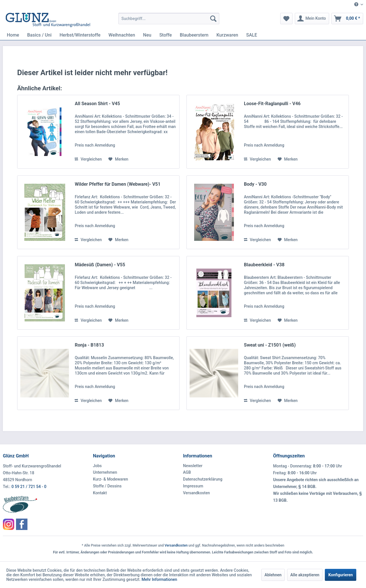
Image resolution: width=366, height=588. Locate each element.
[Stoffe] (166, 35)
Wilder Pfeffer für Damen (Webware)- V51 (118, 184)
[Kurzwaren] (227, 35)
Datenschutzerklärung (203, 479)
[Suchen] (213, 19)
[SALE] (252, 35)
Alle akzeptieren (305, 575)
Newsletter (193, 466)
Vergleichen (88, 159)
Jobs (97, 466)
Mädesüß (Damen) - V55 (100, 265)
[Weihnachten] (122, 35)
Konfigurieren (341, 575)
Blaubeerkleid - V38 (264, 265)
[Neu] (147, 35)
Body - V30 (255, 184)
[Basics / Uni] (39, 35)
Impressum (193, 486)
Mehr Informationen (159, 579)
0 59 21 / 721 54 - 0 (29, 487)
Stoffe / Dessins (107, 486)
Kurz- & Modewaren (111, 479)
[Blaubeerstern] (194, 35)
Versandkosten (196, 493)
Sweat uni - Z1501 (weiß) (270, 345)
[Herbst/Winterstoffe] (80, 35)
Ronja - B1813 (89, 345)
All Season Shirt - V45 (97, 104)
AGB (187, 472)
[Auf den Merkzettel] (118, 159)
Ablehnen (273, 575)
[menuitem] (357, 5)
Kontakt (100, 493)
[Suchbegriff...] (169, 19)
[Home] (13, 35)
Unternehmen (105, 472)
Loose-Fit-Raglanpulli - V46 (272, 104)
